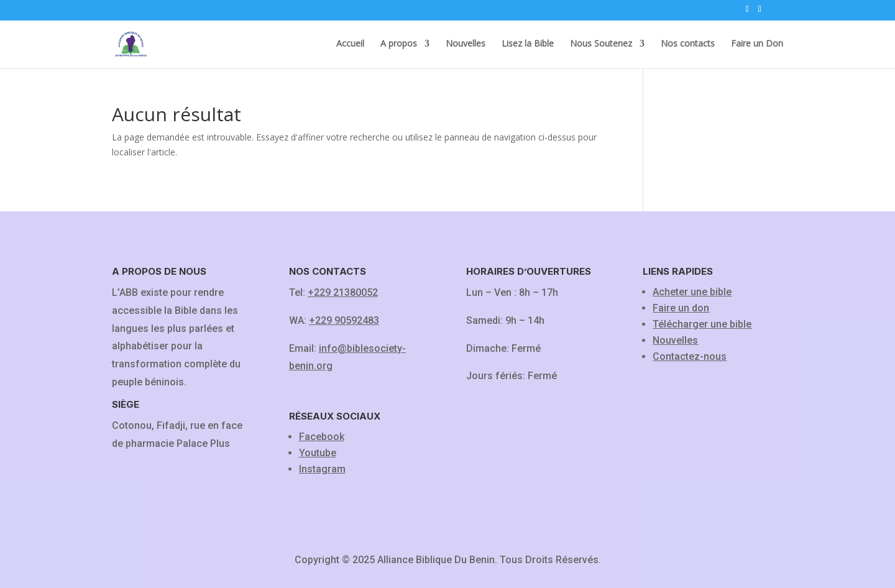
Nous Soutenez (601, 44)
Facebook (322, 437)
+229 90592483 (344, 320)
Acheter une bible (692, 292)
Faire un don (681, 308)
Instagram (322, 469)
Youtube (318, 453)
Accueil (350, 44)
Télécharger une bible (702, 324)
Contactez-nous (690, 356)
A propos (399, 44)
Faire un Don (757, 44)
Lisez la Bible (528, 44)
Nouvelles (466, 44)
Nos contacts (688, 44)
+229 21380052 (343, 292)
